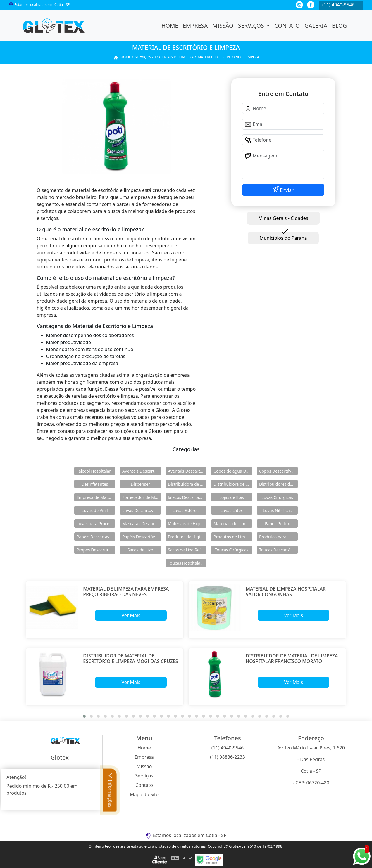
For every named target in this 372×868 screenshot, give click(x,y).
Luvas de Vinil (95, 510)
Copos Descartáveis (278, 471)
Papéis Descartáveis (96, 537)
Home (170, 26)
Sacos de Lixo (140, 550)
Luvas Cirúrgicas (277, 497)
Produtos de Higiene (187, 537)
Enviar (286, 190)
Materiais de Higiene (187, 524)
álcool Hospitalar (95, 471)
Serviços (252, 26)
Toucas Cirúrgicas (232, 550)
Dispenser (140, 484)
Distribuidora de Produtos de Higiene (233, 484)
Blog (339, 26)
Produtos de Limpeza (233, 537)
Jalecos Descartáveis (187, 497)
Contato (287, 26)
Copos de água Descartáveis (233, 471)
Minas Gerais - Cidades (283, 218)
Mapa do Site (144, 794)
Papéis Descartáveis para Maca (142, 537)
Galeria (316, 26)
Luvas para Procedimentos (96, 524)
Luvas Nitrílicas (277, 510)
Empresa (195, 26)
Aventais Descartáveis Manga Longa (187, 471)
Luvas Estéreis (186, 510)
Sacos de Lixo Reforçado (187, 550)
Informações (110, 790)
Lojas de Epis (232, 497)
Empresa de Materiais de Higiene (96, 497)
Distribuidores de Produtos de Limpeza (278, 484)
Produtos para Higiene (278, 537)
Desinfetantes (95, 484)
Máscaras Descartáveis (142, 524)
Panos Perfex (277, 524)
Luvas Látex (232, 510)
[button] (84, 716)
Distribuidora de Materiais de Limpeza (187, 484)
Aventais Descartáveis (142, 471)
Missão (223, 26)
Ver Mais (131, 615)
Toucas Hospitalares (187, 563)
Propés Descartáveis (96, 550)
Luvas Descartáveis (141, 510)
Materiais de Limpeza (233, 524)
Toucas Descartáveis (278, 550)
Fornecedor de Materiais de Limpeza (142, 497)
